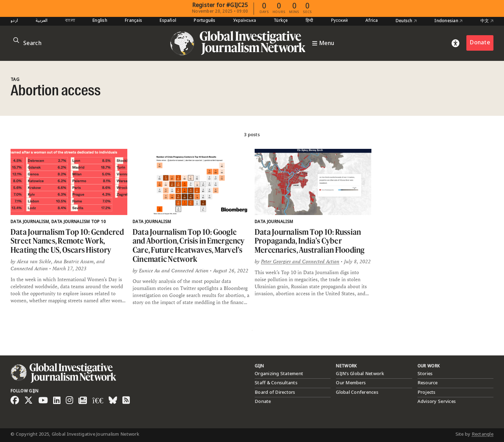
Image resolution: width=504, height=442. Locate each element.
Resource (428, 383)
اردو (14, 21)
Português (205, 21)
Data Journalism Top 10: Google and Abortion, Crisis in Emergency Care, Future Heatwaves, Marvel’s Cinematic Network (189, 245)
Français (133, 21)
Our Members (351, 383)
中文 (487, 21)
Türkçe (281, 21)
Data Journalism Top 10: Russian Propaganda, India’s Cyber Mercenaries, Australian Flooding (310, 241)
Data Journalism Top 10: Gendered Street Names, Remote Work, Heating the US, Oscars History (67, 241)
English (100, 21)
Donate (480, 43)
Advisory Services (437, 402)
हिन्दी (310, 21)
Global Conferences (357, 392)
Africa (372, 21)
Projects (427, 392)
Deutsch (406, 21)
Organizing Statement (279, 374)
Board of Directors (275, 392)
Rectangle (483, 434)
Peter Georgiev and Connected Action (300, 261)
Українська (245, 21)
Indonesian (448, 21)
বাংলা (70, 21)
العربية (42, 21)
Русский (339, 21)
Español (168, 21)
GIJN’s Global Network (360, 374)
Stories (425, 374)
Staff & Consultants (276, 383)
